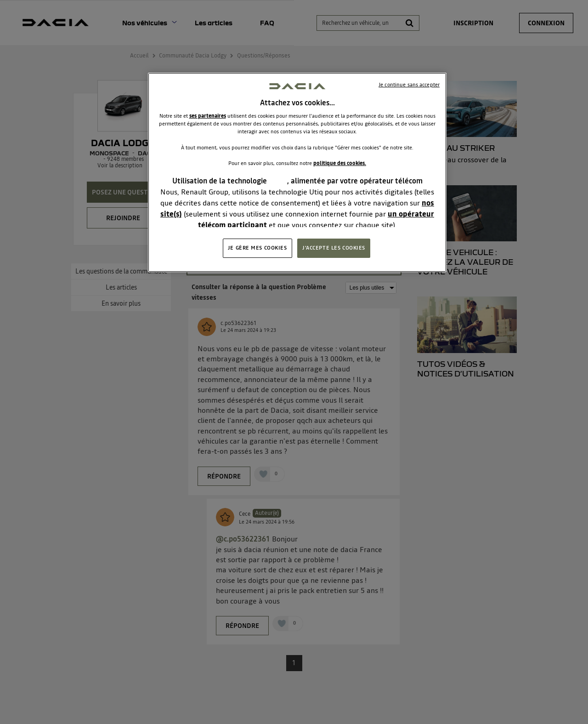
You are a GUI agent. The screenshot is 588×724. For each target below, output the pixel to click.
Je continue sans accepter (409, 85)
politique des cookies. (340, 163)
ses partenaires (208, 116)
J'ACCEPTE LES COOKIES (334, 248)
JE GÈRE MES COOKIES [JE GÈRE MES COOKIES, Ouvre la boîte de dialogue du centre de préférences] (257, 248)
